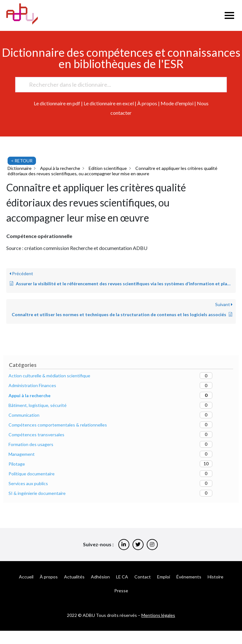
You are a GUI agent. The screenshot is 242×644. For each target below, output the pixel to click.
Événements (189, 577)
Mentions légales (158, 615)
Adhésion (100, 577)
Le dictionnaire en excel (109, 103)
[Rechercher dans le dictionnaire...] (118, 85)
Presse (121, 591)
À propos (147, 103)
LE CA (122, 577)
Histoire (215, 577)
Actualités (74, 577)
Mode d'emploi (177, 103)
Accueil (26, 577)
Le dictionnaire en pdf (57, 103)
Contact (143, 577)
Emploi (164, 577)
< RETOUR (22, 161)
